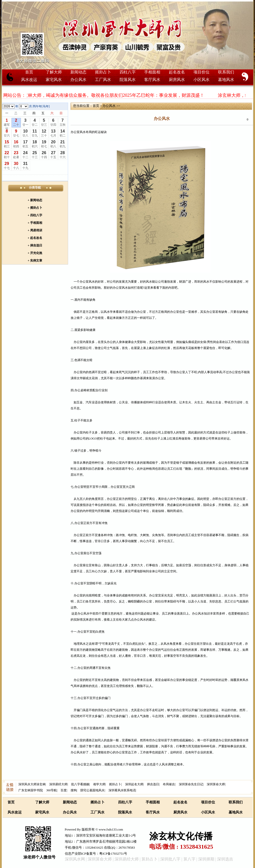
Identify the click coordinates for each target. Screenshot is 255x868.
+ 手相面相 (35, 223)
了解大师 (54, 72)
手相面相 (152, 72)
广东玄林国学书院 (30, 790)
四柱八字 (128, 72)
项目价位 (201, 72)
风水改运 (29, 80)
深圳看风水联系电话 (122, 790)
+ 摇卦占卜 (35, 208)
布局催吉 (169, 784)
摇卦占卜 (103, 72)
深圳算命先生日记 (191, 784)
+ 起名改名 (35, 238)
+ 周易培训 (35, 230)
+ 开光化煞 (35, 253)
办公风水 (78, 80)
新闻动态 (78, 72)
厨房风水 (177, 80)
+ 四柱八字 (35, 215)
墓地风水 (226, 80)
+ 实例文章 (35, 261)
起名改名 (177, 72)
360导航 (52, 790)
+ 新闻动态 (35, 200)
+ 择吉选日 (35, 245)
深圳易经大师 (58, 784)
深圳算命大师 (216, 784)
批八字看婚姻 (80, 784)
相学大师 (99, 784)
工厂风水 (103, 80)
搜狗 (74, 790)
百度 (64, 790)
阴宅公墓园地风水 (92, 790)
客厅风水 (152, 80)
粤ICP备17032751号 (113, 854)
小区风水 (201, 80)
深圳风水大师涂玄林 (32, 784)
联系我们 (226, 72)
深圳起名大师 (134, 784)
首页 (29, 72)
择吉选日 (153, 784)
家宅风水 (54, 80)
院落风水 (128, 80)
